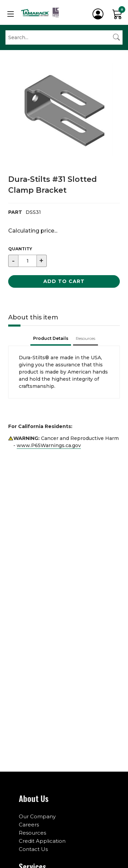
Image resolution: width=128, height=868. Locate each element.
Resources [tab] (86, 338)
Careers (29, 825)
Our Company (37, 816)
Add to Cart (64, 281)
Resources (32, 833)
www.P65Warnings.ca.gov (49, 445)
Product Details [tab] (51, 338)
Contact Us (33, 849)
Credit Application (42, 841)
